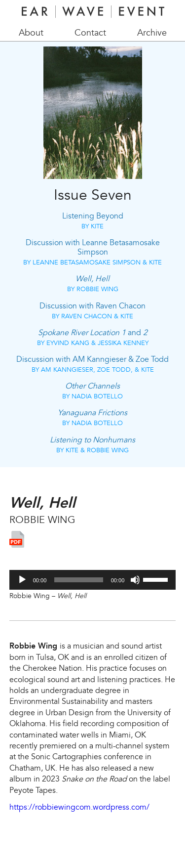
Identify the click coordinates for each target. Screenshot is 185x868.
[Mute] (135, 580)
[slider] (78, 580)
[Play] (22, 580)
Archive (152, 33)
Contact (90, 33)
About (31, 33)
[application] (93, 580)
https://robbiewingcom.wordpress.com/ (79, 807)
